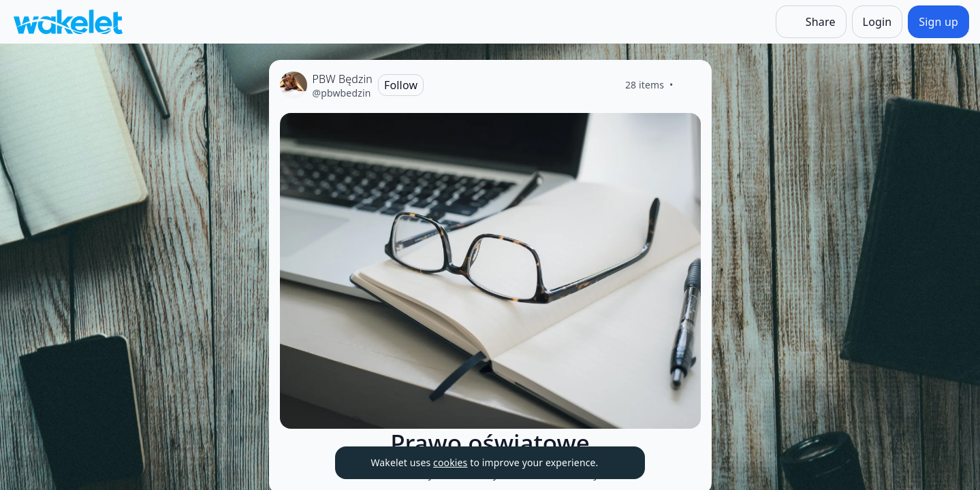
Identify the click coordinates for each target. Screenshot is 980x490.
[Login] (878, 22)
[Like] (690, 85)
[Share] (811, 22)
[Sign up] (938, 22)
